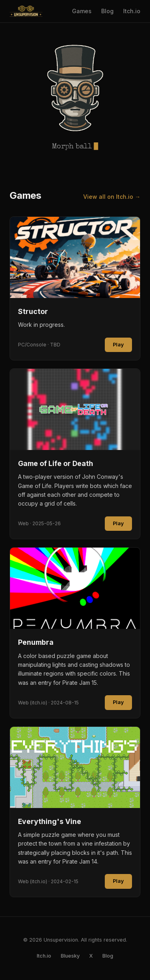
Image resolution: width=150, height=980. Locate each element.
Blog (107, 11)
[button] (75, 88)
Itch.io (132, 11)
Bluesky (70, 956)
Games (82, 11)
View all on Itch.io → (112, 197)
